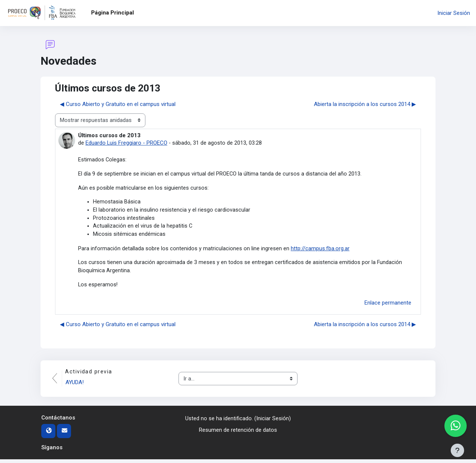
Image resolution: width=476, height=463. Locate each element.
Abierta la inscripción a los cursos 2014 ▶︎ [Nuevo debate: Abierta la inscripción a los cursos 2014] (365, 104)
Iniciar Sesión (454, 13)
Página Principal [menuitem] (112, 13)
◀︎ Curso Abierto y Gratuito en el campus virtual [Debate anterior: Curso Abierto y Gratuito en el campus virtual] (118, 104)
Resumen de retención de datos (238, 434)
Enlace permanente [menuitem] (388, 306)
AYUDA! (75, 386)
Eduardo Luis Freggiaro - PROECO (127, 143)
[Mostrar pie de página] (457, 450)
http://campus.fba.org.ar (320, 251)
